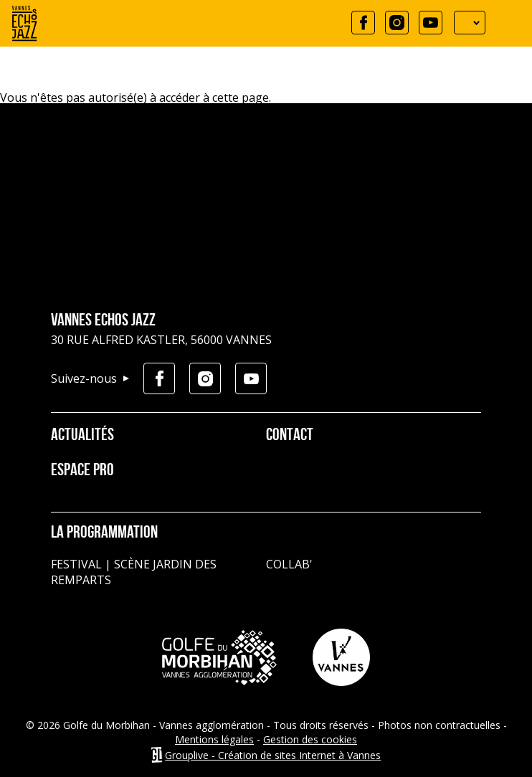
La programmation (104, 533)
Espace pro (82, 471)
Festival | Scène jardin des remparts (134, 572)
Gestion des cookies (310, 739)
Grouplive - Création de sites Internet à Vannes (273, 755)
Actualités (82, 436)
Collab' (289, 564)
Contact (290, 436)
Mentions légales (214, 739)
